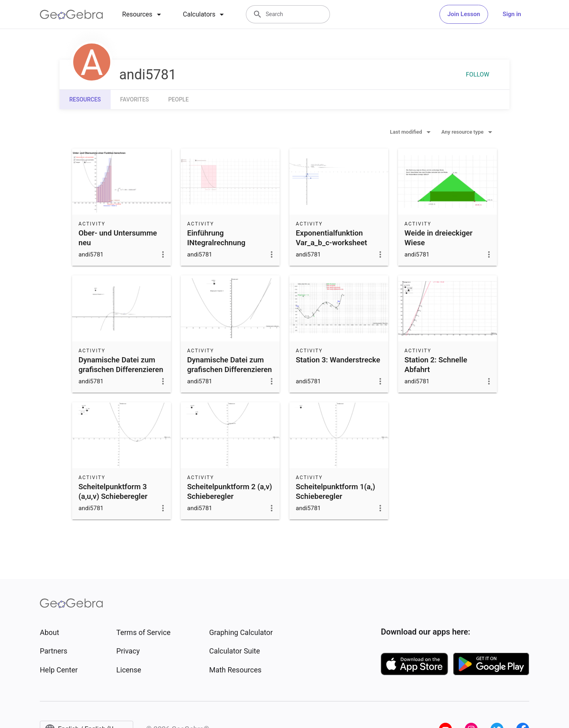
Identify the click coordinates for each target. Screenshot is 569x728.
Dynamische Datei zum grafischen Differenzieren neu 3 (230, 370)
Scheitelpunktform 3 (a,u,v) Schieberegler (113, 492)
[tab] (143, 14)
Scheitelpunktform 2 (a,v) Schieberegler (230, 492)
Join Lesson (464, 14)
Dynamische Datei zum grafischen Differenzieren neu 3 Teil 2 (121, 370)
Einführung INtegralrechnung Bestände (216, 243)
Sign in (512, 14)
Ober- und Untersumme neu (118, 238)
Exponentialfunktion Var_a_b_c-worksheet (331, 238)
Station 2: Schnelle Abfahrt (436, 365)
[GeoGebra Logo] (71, 14)
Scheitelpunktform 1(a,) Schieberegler (335, 492)
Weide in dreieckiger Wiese (438, 238)
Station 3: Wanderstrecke (338, 360)
